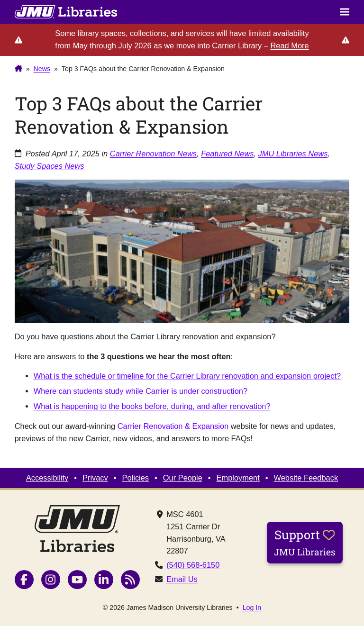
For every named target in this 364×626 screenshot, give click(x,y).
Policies (136, 478)
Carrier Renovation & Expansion (173, 426)
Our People (183, 478)
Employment (238, 478)
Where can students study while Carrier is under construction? (141, 391)
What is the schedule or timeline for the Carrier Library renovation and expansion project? (187, 376)
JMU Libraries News (293, 154)
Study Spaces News (50, 166)
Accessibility (47, 478)
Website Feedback (306, 478)
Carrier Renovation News (153, 154)
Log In (252, 608)
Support (305, 542)
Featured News (227, 154)
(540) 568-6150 (193, 565)
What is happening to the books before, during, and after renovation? (152, 406)
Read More (289, 45)
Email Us (182, 579)
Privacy (95, 478)
